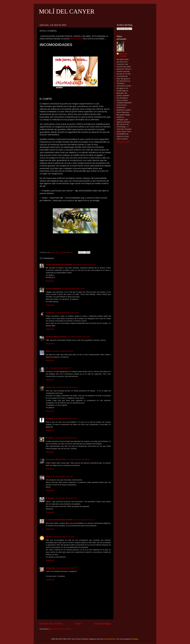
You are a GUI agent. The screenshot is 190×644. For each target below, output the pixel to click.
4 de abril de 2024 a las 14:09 (65, 419)
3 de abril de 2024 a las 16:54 (67, 313)
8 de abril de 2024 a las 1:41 (84, 520)
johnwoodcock (110, 639)
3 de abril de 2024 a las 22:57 (79, 337)
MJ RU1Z (49, 438)
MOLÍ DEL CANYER (67, 11)
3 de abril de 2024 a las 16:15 (84, 264)
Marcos (49, 537)
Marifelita (50, 419)
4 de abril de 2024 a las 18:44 (78, 459)
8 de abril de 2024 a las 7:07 (67, 568)
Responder (50, 281)
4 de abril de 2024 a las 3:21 (67, 387)
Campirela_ (50, 313)
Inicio (78, 624)
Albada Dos (50, 568)
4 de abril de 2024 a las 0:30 (62, 351)
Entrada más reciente (51, 624)
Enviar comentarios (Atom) (61, 629)
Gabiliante (50, 498)
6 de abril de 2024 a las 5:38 (66, 498)
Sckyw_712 (50, 387)
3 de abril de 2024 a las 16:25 (73, 289)
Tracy (48, 476)
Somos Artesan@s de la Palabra (59, 264)
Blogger (135, 639)
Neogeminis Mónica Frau (56, 459)
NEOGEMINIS (76, 39)
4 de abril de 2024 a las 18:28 (65, 438)
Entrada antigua (102, 624)
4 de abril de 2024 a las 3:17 (61, 368)
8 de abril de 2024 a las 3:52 (63, 537)
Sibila (48, 351)
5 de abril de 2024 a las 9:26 (62, 476)
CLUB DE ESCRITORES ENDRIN (59, 520)
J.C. (47, 368)
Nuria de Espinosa (53, 289)
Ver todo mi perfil (123, 142)
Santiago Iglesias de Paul (56, 337)
